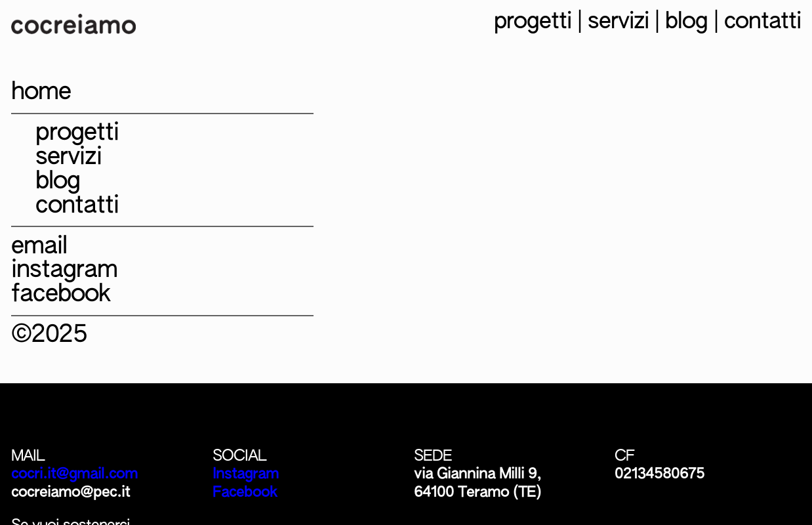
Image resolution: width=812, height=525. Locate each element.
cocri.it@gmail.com (74, 474)
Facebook (245, 493)
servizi (618, 22)
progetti (533, 22)
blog (686, 22)
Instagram (246, 474)
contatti (762, 22)
